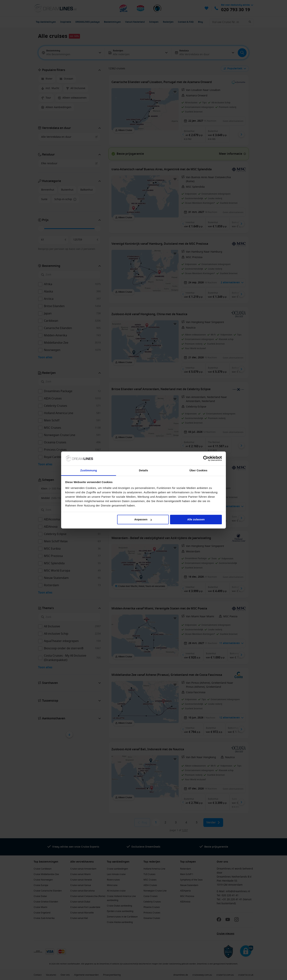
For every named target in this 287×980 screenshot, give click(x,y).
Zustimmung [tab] (89, 470)
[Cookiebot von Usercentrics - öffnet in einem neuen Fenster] (206, 459)
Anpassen (143, 520)
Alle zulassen (196, 520)
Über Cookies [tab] (198, 470)
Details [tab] (143, 470)
